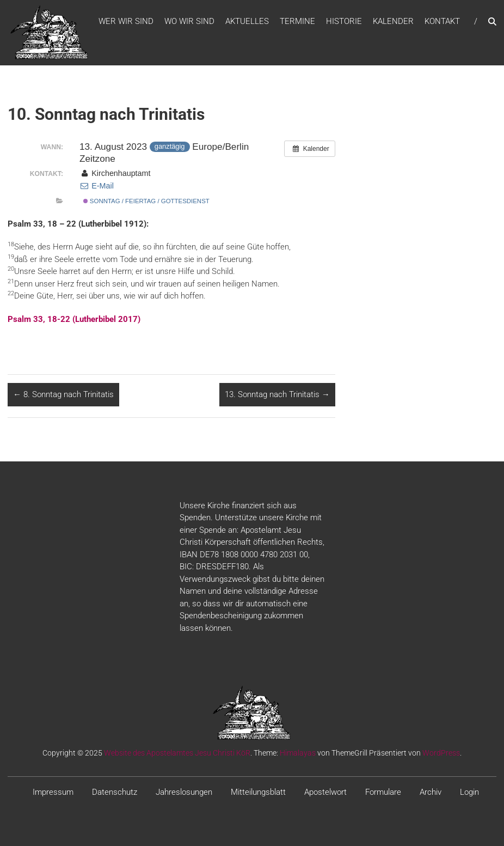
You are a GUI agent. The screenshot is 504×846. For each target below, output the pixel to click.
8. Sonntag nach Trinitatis (63, 394)
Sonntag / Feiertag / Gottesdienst (146, 201)
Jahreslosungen (184, 792)
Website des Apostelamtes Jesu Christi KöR (177, 753)
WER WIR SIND (126, 21)
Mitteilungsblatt (258, 792)
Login (469, 792)
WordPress (441, 753)
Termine (297, 21)
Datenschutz (115, 792)
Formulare (383, 792)
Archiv (431, 792)
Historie (344, 21)
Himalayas (298, 753)
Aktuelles (247, 21)
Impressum (53, 792)
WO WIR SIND (189, 21)
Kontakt (442, 21)
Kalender (393, 21)
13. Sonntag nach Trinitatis (277, 394)
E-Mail (97, 186)
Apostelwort (325, 792)
